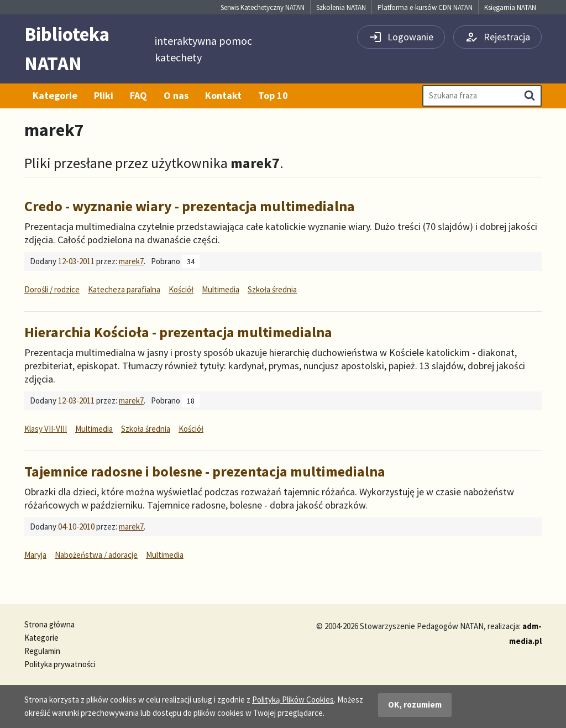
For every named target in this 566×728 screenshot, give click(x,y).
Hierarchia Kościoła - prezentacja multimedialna (178, 332)
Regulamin (42, 651)
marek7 (131, 261)
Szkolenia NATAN (341, 7)
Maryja (35, 555)
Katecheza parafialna (124, 289)
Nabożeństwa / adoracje (96, 555)
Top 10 (273, 95)
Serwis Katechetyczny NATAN (263, 7)
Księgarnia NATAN (510, 7)
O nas (176, 95)
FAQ (138, 95)
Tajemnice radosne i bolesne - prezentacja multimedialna (205, 471)
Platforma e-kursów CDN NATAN (425, 7)
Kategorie (55, 95)
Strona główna (49, 624)
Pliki (104, 95)
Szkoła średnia (272, 289)
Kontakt (223, 95)
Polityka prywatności (60, 664)
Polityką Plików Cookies (293, 700)
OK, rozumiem (415, 705)
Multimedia (221, 289)
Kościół (181, 289)
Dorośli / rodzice (52, 289)
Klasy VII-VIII (46, 429)
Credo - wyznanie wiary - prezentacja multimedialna (190, 206)
